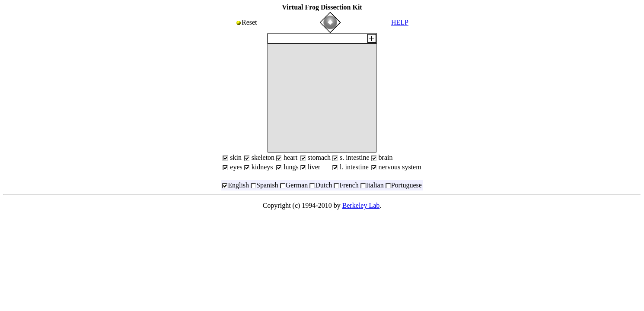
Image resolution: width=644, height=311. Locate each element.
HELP (400, 22)
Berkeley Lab (361, 205)
